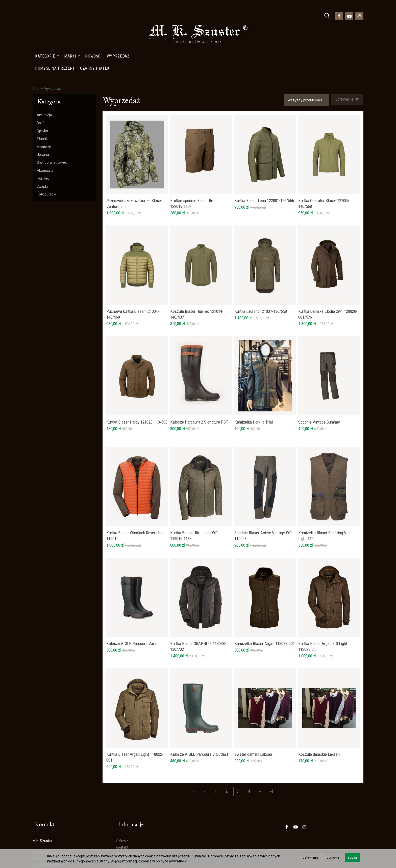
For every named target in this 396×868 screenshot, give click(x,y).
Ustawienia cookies (48, 844)
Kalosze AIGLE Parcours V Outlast (199, 710)
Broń (41, 77)
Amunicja (44, 69)
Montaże (44, 101)
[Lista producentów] (304, 54)
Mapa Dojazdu (46, 838)
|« (193, 747)
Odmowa (333, 857)
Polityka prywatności (132, 816)
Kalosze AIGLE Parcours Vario (132, 599)
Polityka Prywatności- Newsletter (142, 822)
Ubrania (43, 108)
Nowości (93, 16)
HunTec (43, 132)
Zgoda (352, 857)
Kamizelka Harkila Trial (254, 377)
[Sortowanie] (346, 54)
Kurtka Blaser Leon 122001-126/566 (264, 156)
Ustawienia (311, 857)
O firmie (122, 791)
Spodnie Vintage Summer (319, 377)
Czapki (42, 140)
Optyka (42, 85)
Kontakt (122, 797)
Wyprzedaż (118, 16)
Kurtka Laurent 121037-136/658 (261, 267)
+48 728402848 (47, 814)
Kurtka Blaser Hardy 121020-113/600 (137, 377)
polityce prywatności (172, 861)
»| (271, 747)
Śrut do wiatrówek (52, 116)
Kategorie (47, 16)
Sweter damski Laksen (253, 710)
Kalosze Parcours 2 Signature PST (199, 377)
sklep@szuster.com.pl (52, 826)
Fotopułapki (46, 148)
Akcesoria (45, 124)
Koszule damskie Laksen (319, 710)
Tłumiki (43, 93)
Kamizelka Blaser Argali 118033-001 (265, 599)
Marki (72, 16)
